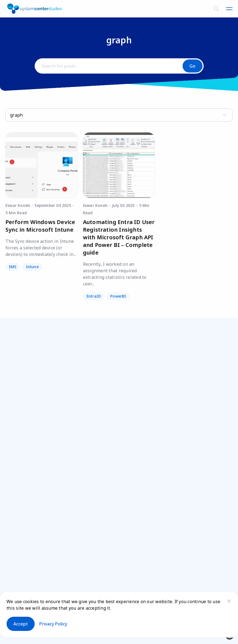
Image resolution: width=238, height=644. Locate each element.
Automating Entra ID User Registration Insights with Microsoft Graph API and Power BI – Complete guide (119, 237)
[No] (229, 601)
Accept (21, 624)
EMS (13, 267)
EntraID (94, 296)
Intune (32, 267)
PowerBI (118, 296)
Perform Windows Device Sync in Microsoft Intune (40, 226)
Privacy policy (53, 624)
